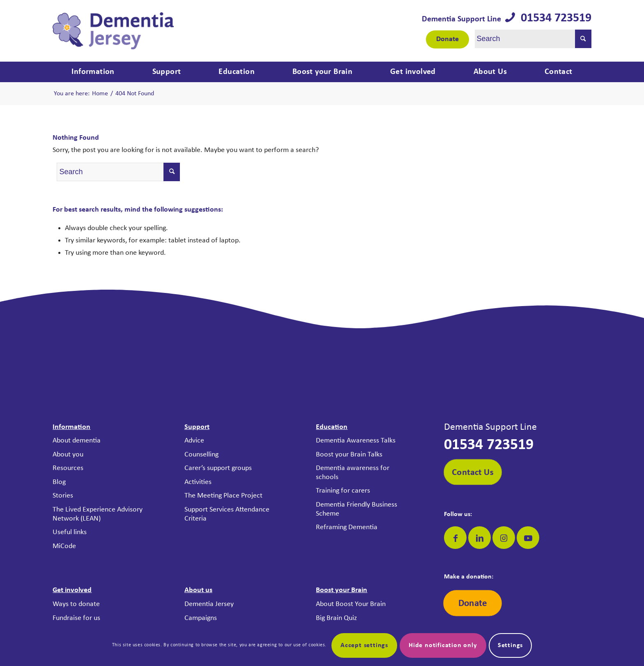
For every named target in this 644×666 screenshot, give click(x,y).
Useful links (70, 532)
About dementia (77, 441)
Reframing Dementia (347, 527)
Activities (198, 482)
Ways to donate (76, 604)
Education (332, 427)
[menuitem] (93, 72)
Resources (68, 468)
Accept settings (364, 645)
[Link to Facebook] (455, 538)
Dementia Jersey (209, 604)
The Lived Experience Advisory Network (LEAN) (98, 514)
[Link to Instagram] (504, 538)
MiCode (64, 546)
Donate (447, 39)
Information (71, 427)
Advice (194, 441)
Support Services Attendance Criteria (227, 514)
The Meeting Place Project (223, 496)
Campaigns (201, 618)
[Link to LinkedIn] (480, 538)
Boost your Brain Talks (349, 455)
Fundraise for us (76, 618)
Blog (59, 482)
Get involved (72, 590)
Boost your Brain (342, 590)
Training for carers (343, 491)
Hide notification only (443, 645)
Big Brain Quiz (336, 618)
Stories (63, 496)
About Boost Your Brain (351, 604)
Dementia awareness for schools (353, 473)
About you (68, 455)
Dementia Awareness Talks (356, 441)
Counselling (201, 455)
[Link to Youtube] (528, 538)
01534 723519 (553, 18)
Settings (510, 645)
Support (197, 427)
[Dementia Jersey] (113, 31)
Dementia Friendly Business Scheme (356, 509)
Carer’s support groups (218, 468)
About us (198, 590)
